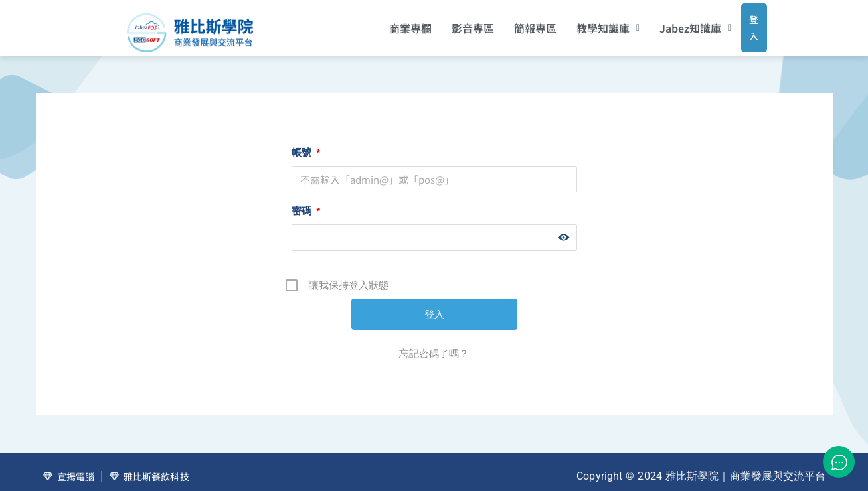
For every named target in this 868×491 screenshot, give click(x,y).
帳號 (306, 143)
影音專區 (455, 23)
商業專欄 (392, 23)
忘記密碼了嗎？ (434, 344)
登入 (741, 23)
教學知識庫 (590, 23)
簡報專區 (517, 23)
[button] (590, 23)
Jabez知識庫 (678, 23)
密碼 (306, 201)
